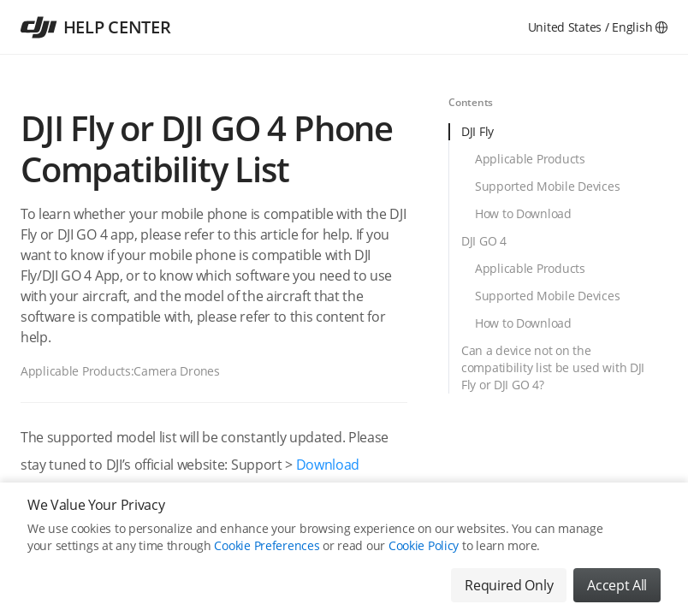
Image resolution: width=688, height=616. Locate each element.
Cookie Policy (424, 545)
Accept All (617, 585)
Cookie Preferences (267, 545)
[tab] (558, 137)
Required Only (509, 585)
